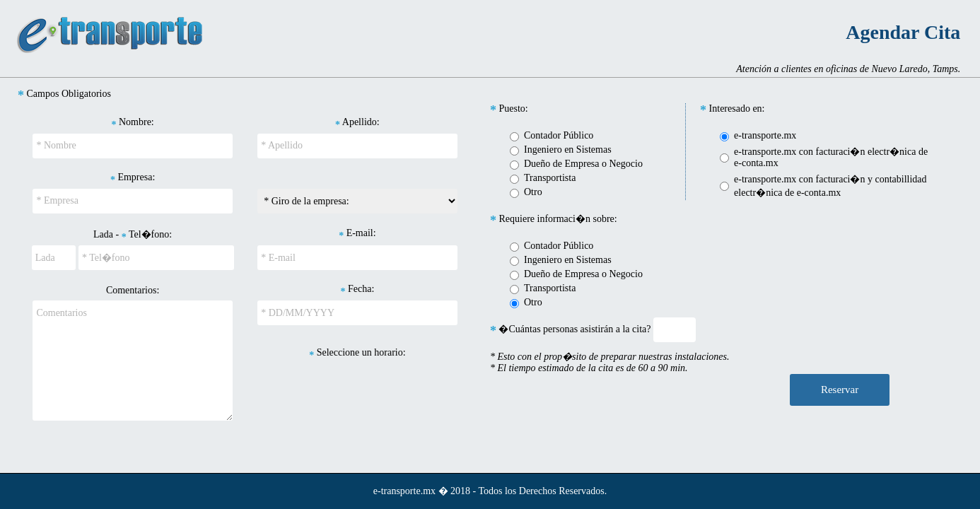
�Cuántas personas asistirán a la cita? (570, 329)
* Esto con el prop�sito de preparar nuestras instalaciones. (609, 357)
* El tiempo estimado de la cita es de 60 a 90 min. (589, 368)
